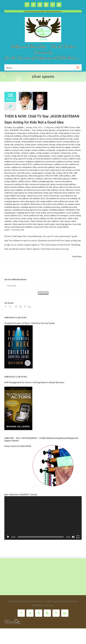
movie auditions (73, 213)
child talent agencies (61, 179)
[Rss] (21, 307)
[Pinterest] (25, 307)
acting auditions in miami (32, 142)
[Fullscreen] (78, 537)
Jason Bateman (67, 196)
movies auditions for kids (43, 218)
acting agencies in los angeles (68, 130)
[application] (43, 518)
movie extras (14, 218)
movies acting (26, 218)
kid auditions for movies (56, 198)
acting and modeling (13, 136)
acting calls (9, 144)
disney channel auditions (14, 187)
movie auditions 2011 (13, 215)
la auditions (25, 204)
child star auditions (35, 179)
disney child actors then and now (66, 187)
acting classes (31, 144)
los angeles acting (72, 204)
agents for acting (25, 159)
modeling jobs (10, 213)
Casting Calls (50, 173)
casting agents (37, 173)
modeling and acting (51, 207)
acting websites (44, 156)
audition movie (74, 159)
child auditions (65, 176)
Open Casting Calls (38, 221)
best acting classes (53, 170)
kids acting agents (28, 201)
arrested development (42, 159)
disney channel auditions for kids (39, 187)
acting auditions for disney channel (37, 139)
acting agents (33, 133)
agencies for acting (72, 156)
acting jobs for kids (12, 153)
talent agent (50, 224)
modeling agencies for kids (31, 207)
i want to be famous (51, 196)
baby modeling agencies (66, 167)
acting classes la (42, 147)
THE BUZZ (14, 130)
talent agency (38, 224)
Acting (39, 130)
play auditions (53, 221)
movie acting (41, 213)
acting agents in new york (69, 133)
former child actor (66, 190)
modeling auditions (57, 210)
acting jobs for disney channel (68, 150)
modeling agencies (12, 207)
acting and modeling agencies (34, 136)
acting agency (10, 133)
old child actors (61, 218)
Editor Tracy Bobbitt (15, 127)
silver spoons (65, 221)
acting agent (22, 133)
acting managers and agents (48, 153)
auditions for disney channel (68, 162)
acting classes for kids (65, 144)
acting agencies (49, 130)
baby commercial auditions (44, 167)
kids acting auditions (45, 201)
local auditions (58, 204)
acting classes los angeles (60, 147)
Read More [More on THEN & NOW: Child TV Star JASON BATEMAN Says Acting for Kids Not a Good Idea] (77, 256)
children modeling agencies (42, 181)
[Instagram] (16, 307)
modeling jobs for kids (25, 213)
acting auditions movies (52, 142)
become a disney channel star (16, 170)
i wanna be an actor (34, 196)
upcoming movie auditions (22, 227)
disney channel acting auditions (63, 184)
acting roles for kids (19, 156)
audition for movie (60, 159)
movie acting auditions (56, 213)
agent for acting (11, 159)
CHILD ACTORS (61, 127)
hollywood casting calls (43, 193)
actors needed (57, 156)
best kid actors (10, 173)
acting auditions (67, 136)
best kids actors (24, 173)
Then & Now (25, 130)
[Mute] (73, 537)
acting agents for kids (49, 133)
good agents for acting (23, 193)
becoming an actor (37, 170)
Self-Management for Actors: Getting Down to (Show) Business (34, 382)
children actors (24, 181)
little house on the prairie (41, 204)
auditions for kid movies (43, 164)
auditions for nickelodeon (21, 167)
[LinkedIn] (29, 307)
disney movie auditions (14, 190)
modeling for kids (73, 210)
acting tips (32, 156)
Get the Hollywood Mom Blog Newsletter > (43, 11)
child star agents (20, 179)
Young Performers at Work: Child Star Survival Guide (29, 323)
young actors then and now (45, 227)
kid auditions (24, 198)
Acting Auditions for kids (63, 139)
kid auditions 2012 (37, 198)
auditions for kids (61, 164)
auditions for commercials (45, 162)
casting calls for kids (64, 173)
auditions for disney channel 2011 (18, 164)
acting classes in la (27, 147)
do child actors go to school (35, 190)
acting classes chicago (46, 144)
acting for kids (18, 150)
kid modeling (72, 198)
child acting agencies (19, 176)
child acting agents (36, 176)
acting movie (66, 153)
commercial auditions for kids (16, 184)
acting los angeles (28, 153)
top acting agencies (64, 224)
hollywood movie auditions (64, 193)
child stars (48, 179)
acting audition (53, 136)
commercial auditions (63, 181)
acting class (19, 144)
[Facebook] (6, 307)
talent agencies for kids (22, 224)
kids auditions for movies (64, 201)
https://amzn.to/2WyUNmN (18, 446)
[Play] (8, 537)
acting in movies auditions (35, 150)
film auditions (53, 190)
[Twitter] (10, 307)
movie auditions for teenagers (56, 215)
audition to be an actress (15, 162)
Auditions (29, 162)
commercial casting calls (39, 184)
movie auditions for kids (33, 215)
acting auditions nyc (71, 142)
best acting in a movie (71, 170)
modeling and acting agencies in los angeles (30, 210)
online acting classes (21, 221)
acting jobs (51, 150)
